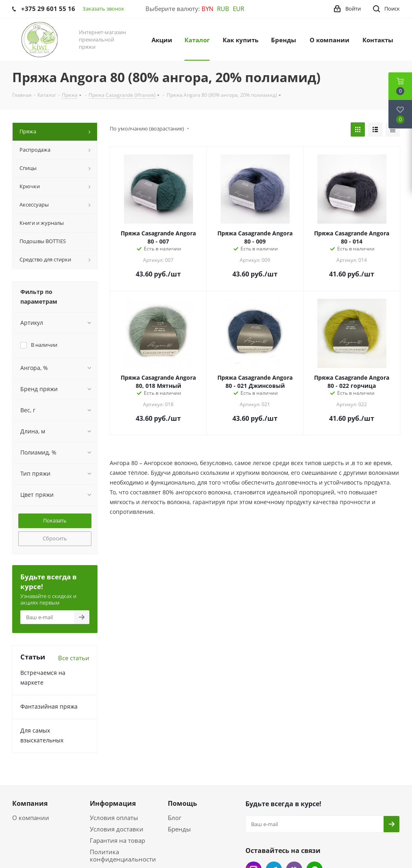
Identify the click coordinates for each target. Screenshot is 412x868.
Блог (175, 818)
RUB (223, 9)
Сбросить (55, 538)
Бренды (179, 829)
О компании (31, 818)
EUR (239, 9)
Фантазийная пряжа (49, 706)
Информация (113, 803)
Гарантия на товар (117, 840)
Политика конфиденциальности (123, 855)
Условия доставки (117, 829)
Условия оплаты (114, 818)
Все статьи (74, 658)
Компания (30, 803)
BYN (207, 9)
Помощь (182, 803)
